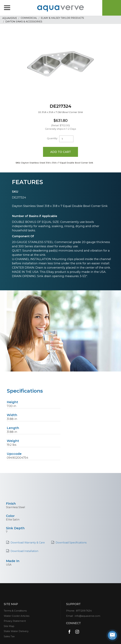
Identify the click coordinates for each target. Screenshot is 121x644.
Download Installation (24, 551)
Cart (112, 8)
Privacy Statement (15, 621)
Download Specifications (71, 543)
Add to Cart (61, 152)
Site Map (9, 626)
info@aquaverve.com (87, 616)
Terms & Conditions (15, 611)
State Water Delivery (16, 631)
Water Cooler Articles (17, 616)
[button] (7, 8)
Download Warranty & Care (28, 543)
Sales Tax (9, 636)
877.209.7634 (84, 611)
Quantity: (52, 138)
